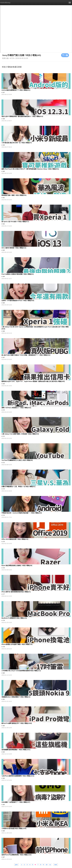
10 (47, 865)
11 (50, 865)
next (56, 865)
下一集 (65, 55)
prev (16, 865)
